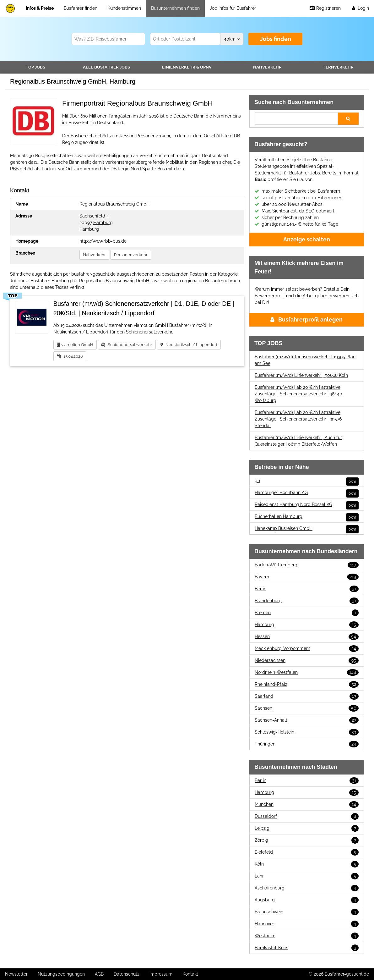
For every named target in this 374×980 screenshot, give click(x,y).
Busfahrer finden (81, 8)
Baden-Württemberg (307, 565)
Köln (307, 864)
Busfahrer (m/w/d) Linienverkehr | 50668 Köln (301, 375)
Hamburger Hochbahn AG (307, 493)
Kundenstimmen (124, 8)
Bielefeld (307, 852)
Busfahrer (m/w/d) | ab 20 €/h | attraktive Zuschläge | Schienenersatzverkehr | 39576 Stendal (298, 419)
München (307, 804)
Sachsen (307, 708)
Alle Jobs (106, 67)
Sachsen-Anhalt (307, 720)
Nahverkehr (267, 67)
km (232, 39)
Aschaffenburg (307, 888)
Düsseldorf (307, 816)
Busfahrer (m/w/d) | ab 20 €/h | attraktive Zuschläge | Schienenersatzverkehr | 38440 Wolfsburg (298, 394)
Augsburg (307, 900)
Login (360, 8)
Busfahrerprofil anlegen (306, 319)
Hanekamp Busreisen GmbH (307, 529)
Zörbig (307, 840)
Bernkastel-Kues (307, 948)
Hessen (307, 637)
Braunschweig (307, 912)
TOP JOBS (35, 67)
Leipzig (307, 828)
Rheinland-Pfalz (307, 684)
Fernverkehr (339, 67)
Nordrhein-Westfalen (307, 672)
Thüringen (307, 744)
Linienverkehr (187, 67)
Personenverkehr (131, 255)
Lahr (307, 876)
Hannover (307, 924)
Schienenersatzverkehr (127, 345)
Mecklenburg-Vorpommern (307, 649)
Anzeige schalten (307, 239)
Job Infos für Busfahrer (233, 8)
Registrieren (325, 8)
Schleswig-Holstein (307, 732)
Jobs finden (276, 39)
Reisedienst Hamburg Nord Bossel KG (307, 505)
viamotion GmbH (75, 345)
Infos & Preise (40, 8)
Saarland (307, 696)
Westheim (307, 936)
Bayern (307, 577)
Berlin (307, 589)
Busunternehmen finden (175, 8)
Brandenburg (307, 601)
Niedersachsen (307, 661)
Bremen (307, 613)
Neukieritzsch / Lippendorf (189, 345)
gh (307, 481)
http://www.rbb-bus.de (103, 241)
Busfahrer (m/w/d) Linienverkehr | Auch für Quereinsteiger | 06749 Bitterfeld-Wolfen (298, 441)
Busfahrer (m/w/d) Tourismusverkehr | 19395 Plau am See (305, 360)
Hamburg (103, 223)
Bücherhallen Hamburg (307, 517)
